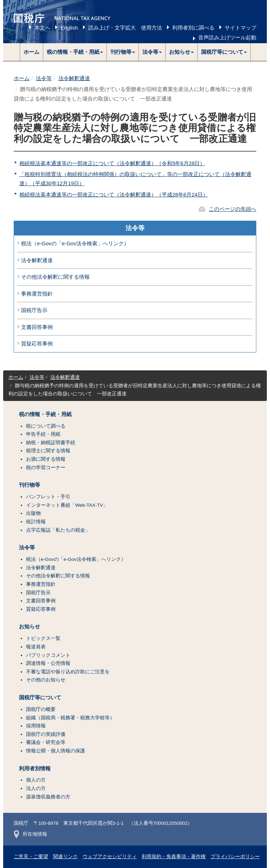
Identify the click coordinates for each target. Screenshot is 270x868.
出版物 (33, 513)
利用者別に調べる (193, 28)
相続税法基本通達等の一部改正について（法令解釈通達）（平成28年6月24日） (114, 195)
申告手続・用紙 (43, 434)
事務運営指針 (37, 294)
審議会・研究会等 (46, 742)
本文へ (42, 28)
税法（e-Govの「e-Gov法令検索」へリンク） (75, 244)
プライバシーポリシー (235, 857)
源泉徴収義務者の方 (48, 797)
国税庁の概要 (41, 709)
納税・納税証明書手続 (51, 443)
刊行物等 (30, 485)
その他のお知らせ (46, 680)
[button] (75, 52)
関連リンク (65, 857)
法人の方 (36, 788)
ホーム (31, 52)
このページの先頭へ (233, 209)
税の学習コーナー (46, 468)
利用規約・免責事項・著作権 (174, 857)
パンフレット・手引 (48, 497)
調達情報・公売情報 (48, 663)
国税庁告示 (34, 310)
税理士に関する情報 (48, 451)
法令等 (44, 78)
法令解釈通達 (74, 78)
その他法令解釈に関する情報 (55, 277)
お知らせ (30, 627)
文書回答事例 (37, 327)
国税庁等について (40, 698)
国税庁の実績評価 (46, 734)
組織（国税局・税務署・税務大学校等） (70, 718)
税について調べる (46, 426)
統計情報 (36, 522)
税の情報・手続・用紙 (45, 414)
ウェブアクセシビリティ (110, 857)
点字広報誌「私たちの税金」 (58, 530)
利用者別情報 (35, 769)
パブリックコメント (48, 655)
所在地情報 (30, 834)
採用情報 (36, 726)
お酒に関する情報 (46, 459)
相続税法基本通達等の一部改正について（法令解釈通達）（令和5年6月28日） (112, 163)
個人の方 (36, 780)
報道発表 (36, 647)
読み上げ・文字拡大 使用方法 (125, 28)
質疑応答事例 (37, 344)
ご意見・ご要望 (31, 857)
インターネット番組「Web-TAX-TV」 (67, 505)
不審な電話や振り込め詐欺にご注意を (68, 672)
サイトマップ (240, 28)
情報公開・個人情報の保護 (56, 751)
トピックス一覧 (43, 638)
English (69, 28)
